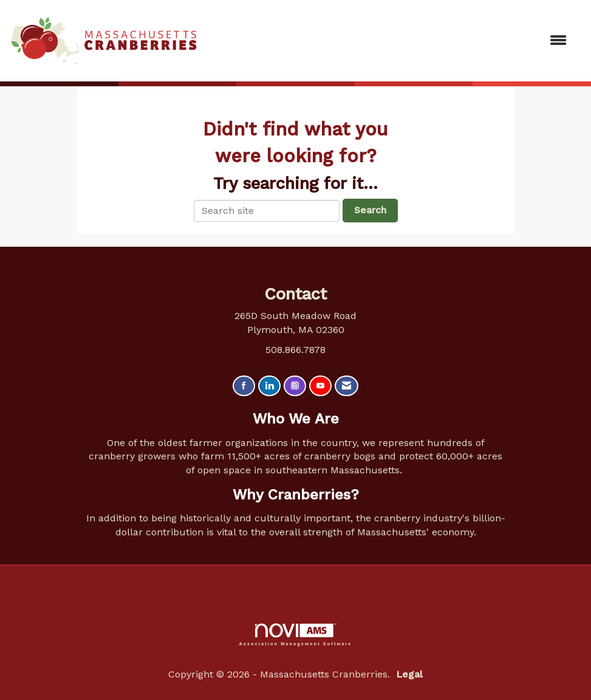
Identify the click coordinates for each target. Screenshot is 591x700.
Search (370, 210)
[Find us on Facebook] (244, 386)
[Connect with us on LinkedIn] (269, 386)
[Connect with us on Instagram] (295, 386)
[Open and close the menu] (388, 41)
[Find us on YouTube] (320, 386)
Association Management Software (296, 635)
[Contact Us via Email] (347, 386)
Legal (409, 674)
